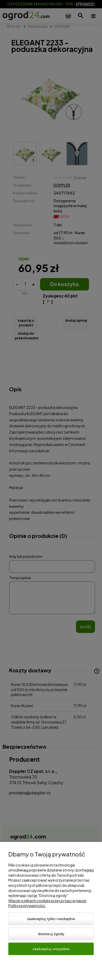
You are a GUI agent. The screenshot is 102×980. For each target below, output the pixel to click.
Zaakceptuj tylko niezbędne (51, 919)
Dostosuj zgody (51, 934)
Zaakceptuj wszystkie (51, 949)
